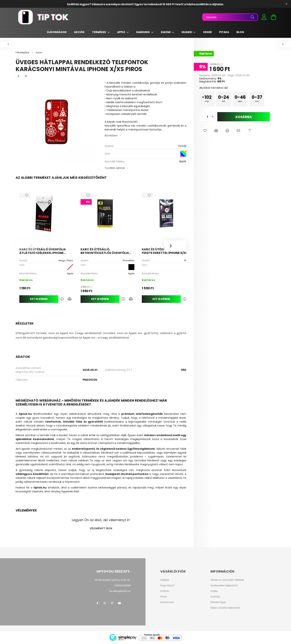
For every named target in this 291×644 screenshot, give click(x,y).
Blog (240, 32)
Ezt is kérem (39, 299)
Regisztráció (167, 586)
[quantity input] (207, 117)
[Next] (175, 246)
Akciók (79, 32)
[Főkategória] (23, 52)
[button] (205, 131)
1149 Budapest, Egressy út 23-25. (112, 580)
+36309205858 (122, 585)
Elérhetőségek (218, 602)
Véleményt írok (101, 528)
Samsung (143, 32)
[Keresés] (230, 17)
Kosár (164, 597)
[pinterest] (26, 76)
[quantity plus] (212, 117)
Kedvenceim (167, 602)
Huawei (187, 32)
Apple (121, 32)
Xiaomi (166, 32)
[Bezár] (286, 4)
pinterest (112, 603)
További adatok (115, 168)
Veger (207, 32)
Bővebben (111, 135)
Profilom (165, 591)
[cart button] (274, 17)
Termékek (99, 32)
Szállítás (215, 597)
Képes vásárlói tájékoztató (225, 608)
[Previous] (27, 246)
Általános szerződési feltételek (227, 580)
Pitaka (224, 32)
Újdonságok (57, 32)
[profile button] (264, 17)
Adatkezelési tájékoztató (224, 586)
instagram (105, 603)
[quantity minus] (202, 117)
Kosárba (244, 117)
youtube (120, 603)
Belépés (165, 580)
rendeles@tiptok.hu (120, 591)
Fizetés (214, 591)
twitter (127, 603)
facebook (97, 603)
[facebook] (18, 76)
